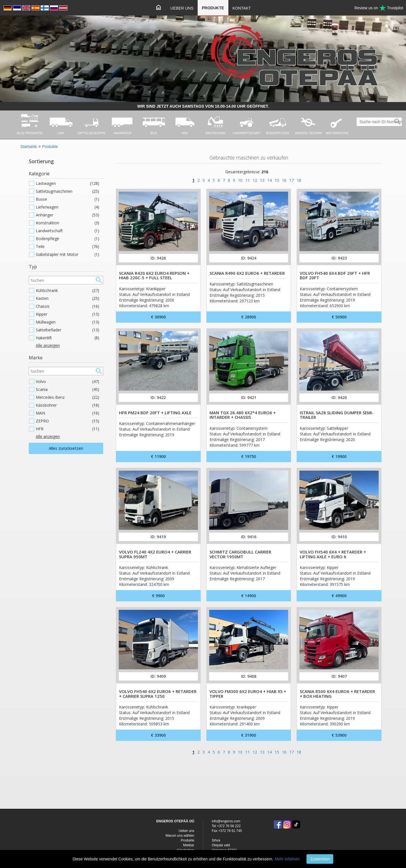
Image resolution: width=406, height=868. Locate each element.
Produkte (213, 8)
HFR (68, 429)
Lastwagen (68, 183)
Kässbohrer (68, 405)
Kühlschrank (68, 291)
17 (292, 180)
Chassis (68, 306)
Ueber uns (182, 8)
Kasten (68, 298)
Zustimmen (320, 859)
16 (284, 180)
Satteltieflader (68, 330)
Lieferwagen (68, 207)
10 (240, 180)
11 (248, 180)
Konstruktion (68, 223)
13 (262, 180)
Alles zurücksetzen (66, 448)
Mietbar (189, 845)
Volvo (68, 382)
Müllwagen (68, 322)
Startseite (29, 147)
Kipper (68, 314)
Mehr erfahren (287, 859)
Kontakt (242, 8)
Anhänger (68, 215)
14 (270, 180)
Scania (68, 389)
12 (255, 180)
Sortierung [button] (41, 161)
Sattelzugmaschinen (68, 191)
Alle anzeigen (48, 345)
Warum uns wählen (180, 836)
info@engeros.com (226, 821)
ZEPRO (68, 421)
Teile (68, 247)
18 (299, 180)
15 (277, 180)
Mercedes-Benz (68, 397)
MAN (68, 413)
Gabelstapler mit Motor (68, 254)
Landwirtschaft (68, 231)
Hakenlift (68, 338)
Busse (68, 199)
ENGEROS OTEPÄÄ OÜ (175, 821)
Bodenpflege (68, 239)
